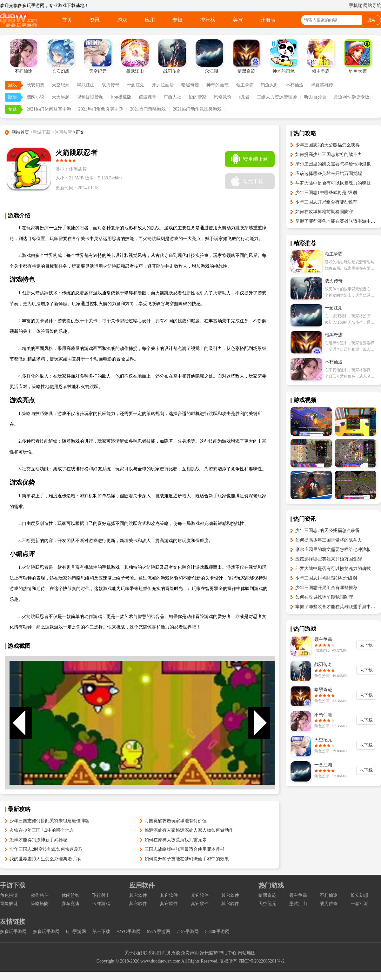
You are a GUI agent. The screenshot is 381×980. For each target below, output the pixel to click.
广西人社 (172, 97)
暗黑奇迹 (190, 85)
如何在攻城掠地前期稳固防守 (324, 212)
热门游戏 (271, 885)
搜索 (371, 20)
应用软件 (142, 885)
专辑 (177, 20)
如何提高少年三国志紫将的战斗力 (329, 154)
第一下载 (101, 932)
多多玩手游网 (13, 932)
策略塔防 (40, 904)
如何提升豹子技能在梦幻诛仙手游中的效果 (187, 859)
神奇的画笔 (217, 85)
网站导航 (372, 6)
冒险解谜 (9, 904)
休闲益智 (70, 895)
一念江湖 (136, 85)
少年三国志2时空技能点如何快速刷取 (46, 849)
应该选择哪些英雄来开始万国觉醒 (329, 174)
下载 (368, 645)
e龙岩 (244, 97)
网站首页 (20, 132)
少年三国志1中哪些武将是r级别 (326, 193)
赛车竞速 (70, 904)
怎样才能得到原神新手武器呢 (38, 840)
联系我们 (152, 953)
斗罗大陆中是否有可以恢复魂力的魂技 (333, 183)
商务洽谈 (171, 953)
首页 (67, 20)
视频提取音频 (90, 97)
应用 (150, 20)
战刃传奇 (110, 85)
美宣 (238, 20)
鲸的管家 (197, 97)
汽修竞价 (223, 97)
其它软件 (138, 895)
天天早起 (61, 97)
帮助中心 (228, 953)
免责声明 (190, 953)
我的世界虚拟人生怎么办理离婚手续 (45, 859)
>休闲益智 (62, 132)
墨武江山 (86, 85)
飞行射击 (101, 895)
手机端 (356, 6)
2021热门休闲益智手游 (49, 109)
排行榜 (208, 20)
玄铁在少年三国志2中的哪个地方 (42, 830)
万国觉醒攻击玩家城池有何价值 (176, 821)
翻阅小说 (36, 97)
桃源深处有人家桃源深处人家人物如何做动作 (189, 830)
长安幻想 (36, 85)
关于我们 (133, 953)
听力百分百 (315, 97)
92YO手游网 (129, 932)
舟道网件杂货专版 (351, 97)
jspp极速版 (121, 97)
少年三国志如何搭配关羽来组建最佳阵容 (50, 821)
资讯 (95, 20)
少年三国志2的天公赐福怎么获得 (328, 145)
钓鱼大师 (270, 85)
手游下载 (13, 885)
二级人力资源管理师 (277, 97)
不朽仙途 (295, 85)
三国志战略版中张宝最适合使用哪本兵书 (184, 849)
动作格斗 (40, 895)
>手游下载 (41, 132)
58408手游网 (217, 932)
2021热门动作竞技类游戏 (197, 109)
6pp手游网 (76, 932)
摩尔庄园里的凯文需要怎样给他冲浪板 (333, 164)
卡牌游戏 (101, 904)
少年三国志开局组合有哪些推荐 (326, 202)
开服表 (268, 20)
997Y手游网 (159, 932)
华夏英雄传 (322, 85)
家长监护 (209, 953)
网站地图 (247, 953)
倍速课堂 (148, 97)
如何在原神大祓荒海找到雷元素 (176, 840)
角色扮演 (9, 895)
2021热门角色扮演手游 (101, 109)
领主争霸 (245, 85)
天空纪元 (61, 85)
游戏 (122, 20)
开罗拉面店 (163, 85)
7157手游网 (188, 932)
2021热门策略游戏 (148, 109)
